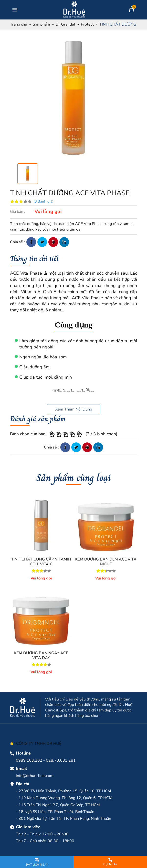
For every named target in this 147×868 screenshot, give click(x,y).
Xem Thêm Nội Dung (74, 409)
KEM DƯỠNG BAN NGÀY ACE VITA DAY (41, 655)
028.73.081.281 (61, 760)
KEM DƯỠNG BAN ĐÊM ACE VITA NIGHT (106, 562)
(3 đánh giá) (43, 201)
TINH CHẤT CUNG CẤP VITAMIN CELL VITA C (41, 562)
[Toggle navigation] (15, 10)
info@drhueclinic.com (35, 776)
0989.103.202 (29, 760)
